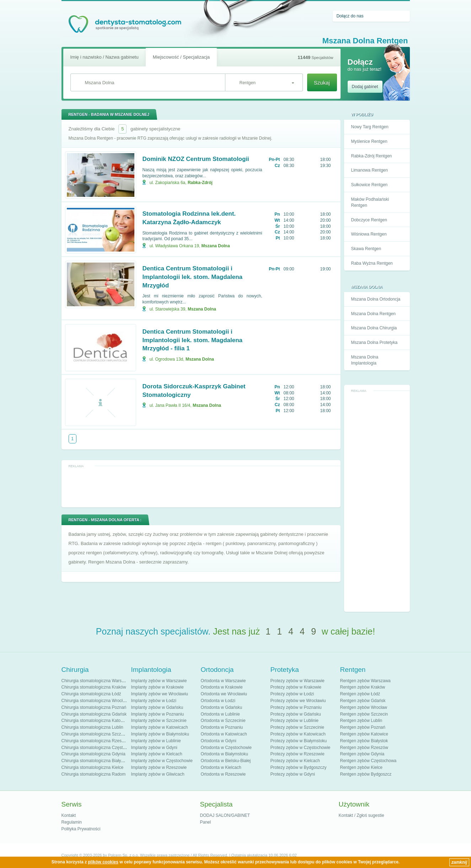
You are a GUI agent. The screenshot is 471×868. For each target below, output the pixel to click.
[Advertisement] (377, 501)
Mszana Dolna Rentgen (373, 314)
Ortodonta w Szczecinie (223, 721)
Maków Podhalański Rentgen (370, 202)
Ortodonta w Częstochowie (226, 748)
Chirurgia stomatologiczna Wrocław (95, 701)
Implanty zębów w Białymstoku (160, 734)
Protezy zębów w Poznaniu (296, 707)
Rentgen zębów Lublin (361, 721)
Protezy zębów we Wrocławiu (298, 701)
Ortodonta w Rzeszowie (223, 774)
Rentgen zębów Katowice (364, 734)
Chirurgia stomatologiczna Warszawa (97, 681)
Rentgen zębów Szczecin (364, 714)
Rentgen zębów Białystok (364, 741)
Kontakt (69, 815)
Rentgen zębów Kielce (361, 767)
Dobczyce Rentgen (369, 220)
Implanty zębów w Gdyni (154, 748)
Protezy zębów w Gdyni (293, 774)
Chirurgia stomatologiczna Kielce (93, 767)
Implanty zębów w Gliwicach (158, 774)
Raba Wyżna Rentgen (372, 263)
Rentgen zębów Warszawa (365, 681)
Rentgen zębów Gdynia (362, 754)
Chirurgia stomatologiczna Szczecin (95, 734)
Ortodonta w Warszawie (223, 681)
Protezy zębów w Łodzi (292, 694)
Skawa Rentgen (366, 249)
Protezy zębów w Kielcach (295, 761)
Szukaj (322, 83)
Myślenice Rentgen (369, 141)
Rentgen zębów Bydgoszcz (366, 774)
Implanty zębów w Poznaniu (158, 714)
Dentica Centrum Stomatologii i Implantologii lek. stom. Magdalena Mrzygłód (193, 277)
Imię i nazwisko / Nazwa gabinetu (105, 57)
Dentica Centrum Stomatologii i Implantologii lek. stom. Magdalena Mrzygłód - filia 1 (193, 340)
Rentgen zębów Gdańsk (363, 701)
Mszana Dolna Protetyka (374, 343)
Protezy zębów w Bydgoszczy (299, 767)
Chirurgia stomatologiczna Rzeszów (95, 741)
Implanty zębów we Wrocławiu (160, 694)
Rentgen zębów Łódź (360, 694)
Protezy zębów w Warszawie (298, 681)
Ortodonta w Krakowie (222, 687)
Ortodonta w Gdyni (219, 741)
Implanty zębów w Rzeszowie (159, 767)
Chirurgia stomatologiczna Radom (94, 774)
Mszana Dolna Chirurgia (374, 328)
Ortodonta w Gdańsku (222, 707)
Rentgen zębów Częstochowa (368, 761)
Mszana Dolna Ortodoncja (376, 299)
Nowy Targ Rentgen (370, 127)
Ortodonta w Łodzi (218, 701)
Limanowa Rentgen (370, 170)
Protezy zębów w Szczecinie (297, 727)
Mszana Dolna (216, 246)
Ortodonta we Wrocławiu (224, 694)
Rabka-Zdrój (200, 183)
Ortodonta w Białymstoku (224, 754)
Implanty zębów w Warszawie (159, 681)
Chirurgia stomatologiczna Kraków (94, 687)
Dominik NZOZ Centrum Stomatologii (196, 159)
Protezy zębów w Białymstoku (299, 741)
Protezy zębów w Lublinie (295, 721)
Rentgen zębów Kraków (363, 687)
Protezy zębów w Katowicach (298, 734)
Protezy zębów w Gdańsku (296, 714)
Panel (206, 822)
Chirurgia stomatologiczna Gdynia (93, 754)
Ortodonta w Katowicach (224, 734)
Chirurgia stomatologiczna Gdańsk (94, 714)
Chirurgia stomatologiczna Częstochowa (100, 748)
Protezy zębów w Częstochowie (301, 748)
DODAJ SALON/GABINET (225, 815)
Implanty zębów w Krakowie (157, 687)
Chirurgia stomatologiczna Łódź (91, 694)
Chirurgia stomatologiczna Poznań (94, 707)
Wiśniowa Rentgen (369, 234)
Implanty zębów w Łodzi (154, 701)
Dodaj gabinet (365, 87)
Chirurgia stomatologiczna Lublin (92, 727)
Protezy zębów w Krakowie (296, 687)
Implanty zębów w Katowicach (160, 727)
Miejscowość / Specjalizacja (181, 57)
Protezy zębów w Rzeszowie (298, 754)
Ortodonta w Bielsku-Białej (226, 761)
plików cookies (103, 862)
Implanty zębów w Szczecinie (159, 721)
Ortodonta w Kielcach (221, 767)
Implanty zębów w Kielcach (157, 754)
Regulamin (72, 822)
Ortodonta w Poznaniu (222, 727)
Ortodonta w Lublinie (220, 714)
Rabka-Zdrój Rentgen (372, 156)
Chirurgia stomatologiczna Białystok (95, 761)
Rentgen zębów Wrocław (364, 707)
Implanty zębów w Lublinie (156, 741)
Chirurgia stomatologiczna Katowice (95, 721)
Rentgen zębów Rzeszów (364, 748)
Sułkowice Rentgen (370, 185)
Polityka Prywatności (81, 829)
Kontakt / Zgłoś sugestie (362, 815)
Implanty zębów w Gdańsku (157, 707)
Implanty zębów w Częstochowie (162, 761)
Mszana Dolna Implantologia (365, 360)
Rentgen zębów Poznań (363, 727)
